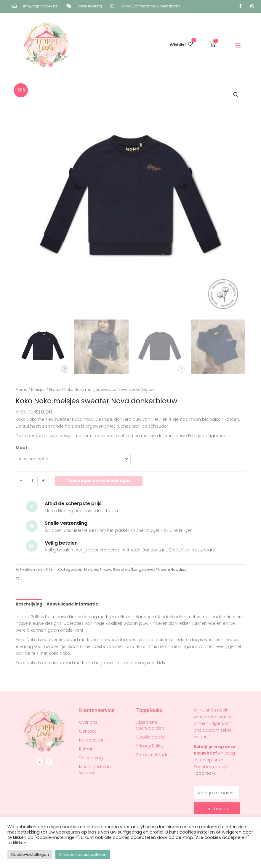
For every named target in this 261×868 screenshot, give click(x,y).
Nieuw (55, 389)
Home (22, 389)
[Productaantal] (32, 481)
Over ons (88, 722)
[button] (237, 45)
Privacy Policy (150, 746)
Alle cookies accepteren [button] (83, 854)
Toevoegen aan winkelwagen (99, 481)
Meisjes (38, 389)
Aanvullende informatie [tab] (72, 604)
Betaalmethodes (153, 755)
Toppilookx (205, 773)
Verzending (91, 758)
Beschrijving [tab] (29, 604)
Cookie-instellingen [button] (30, 854)
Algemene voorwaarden (150, 725)
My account (91, 740)
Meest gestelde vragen (95, 770)
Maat (22, 448)
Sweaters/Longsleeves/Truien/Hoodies (150, 569)
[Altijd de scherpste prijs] (32, 506)
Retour (86, 749)
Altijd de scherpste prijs (73, 503)
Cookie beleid (150, 737)
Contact (88, 731)
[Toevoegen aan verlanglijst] (18, 579)
